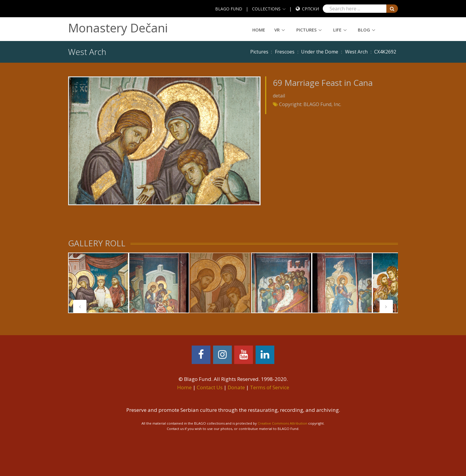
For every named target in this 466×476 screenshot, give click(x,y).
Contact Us (210, 387)
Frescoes (285, 52)
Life (337, 30)
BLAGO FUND (229, 9)
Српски (310, 9)
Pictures (306, 30)
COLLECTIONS (266, 9)
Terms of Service (270, 387)
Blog (364, 30)
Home (259, 30)
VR (277, 30)
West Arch (356, 52)
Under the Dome (320, 52)
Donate (236, 387)
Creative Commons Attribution (282, 423)
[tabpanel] (98, 283)
